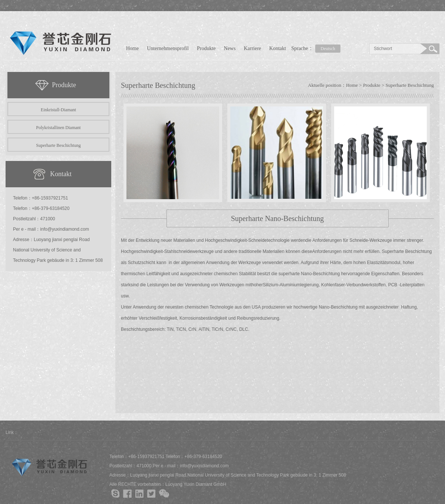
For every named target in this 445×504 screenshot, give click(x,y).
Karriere (252, 48)
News (230, 48)
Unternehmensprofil (168, 48)
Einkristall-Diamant (58, 110)
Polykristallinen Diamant (58, 128)
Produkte (206, 48)
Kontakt (278, 48)
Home (132, 48)
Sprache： (317, 49)
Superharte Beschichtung (58, 145)
